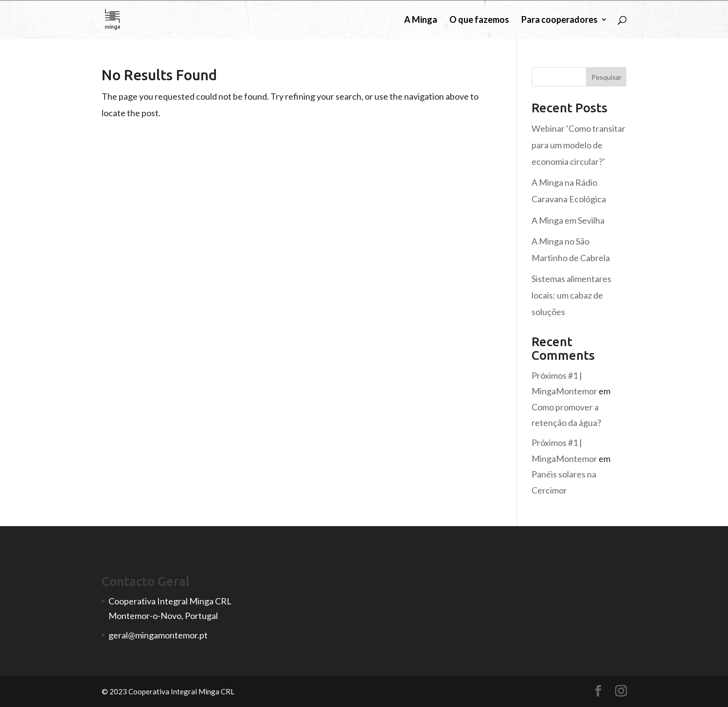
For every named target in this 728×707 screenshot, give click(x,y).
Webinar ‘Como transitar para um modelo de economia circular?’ (578, 145)
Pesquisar (606, 77)
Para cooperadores (559, 20)
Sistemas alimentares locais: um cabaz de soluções (571, 295)
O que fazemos (479, 20)
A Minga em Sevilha (568, 220)
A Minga (421, 20)
